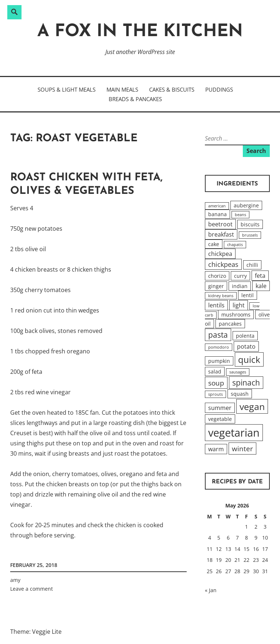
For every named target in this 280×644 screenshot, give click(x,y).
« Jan (211, 590)
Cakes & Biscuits (172, 89)
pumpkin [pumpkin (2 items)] (219, 361)
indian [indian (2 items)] (240, 286)
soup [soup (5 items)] (216, 383)
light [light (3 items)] (239, 305)
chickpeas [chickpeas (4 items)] (223, 264)
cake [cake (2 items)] (214, 244)
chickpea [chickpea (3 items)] (220, 254)
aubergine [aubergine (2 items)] (246, 205)
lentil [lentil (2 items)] (248, 295)
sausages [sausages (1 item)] (238, 372)
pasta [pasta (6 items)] (218, 335)
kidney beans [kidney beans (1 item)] (221, 296)
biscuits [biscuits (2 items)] (250, 224)
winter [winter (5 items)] (242, 448)
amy (15, 580)
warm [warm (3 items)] (216, 449)
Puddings (219, 89)
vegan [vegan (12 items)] (252, 406)
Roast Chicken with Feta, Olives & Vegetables (86, 185)
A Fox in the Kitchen (140, 32)
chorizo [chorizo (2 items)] (217, 276)
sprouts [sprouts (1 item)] (215, 394)
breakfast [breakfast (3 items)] (221, 234)
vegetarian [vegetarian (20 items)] (234, 433)
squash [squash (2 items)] (240, 394)
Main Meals (122, 89)
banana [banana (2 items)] (217, 214)
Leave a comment (32, 589)
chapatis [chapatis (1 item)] (235, 245)
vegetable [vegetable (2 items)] (220, 419)
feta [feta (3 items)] (260, 276)
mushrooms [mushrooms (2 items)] (236, 315)
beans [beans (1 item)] (240, 215)
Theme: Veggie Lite (36, 632)
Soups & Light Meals (67, 89)
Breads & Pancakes (135, 99)
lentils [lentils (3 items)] (216, 305)
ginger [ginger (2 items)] (216, 286)
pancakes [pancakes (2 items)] (230, 324)
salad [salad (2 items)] (215, 371)
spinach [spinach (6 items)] (246, 383)
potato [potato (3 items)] (246, 346)
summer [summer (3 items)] (220, 408)
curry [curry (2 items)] (240, 276)
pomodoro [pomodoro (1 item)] (219, 347)
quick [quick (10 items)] (249, 359)
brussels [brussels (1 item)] (250, 235)
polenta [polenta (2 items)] (245, 336)
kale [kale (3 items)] (261, 286)
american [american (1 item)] (217, 206)
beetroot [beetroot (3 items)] (220, 224)
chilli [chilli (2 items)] (252, 265)
